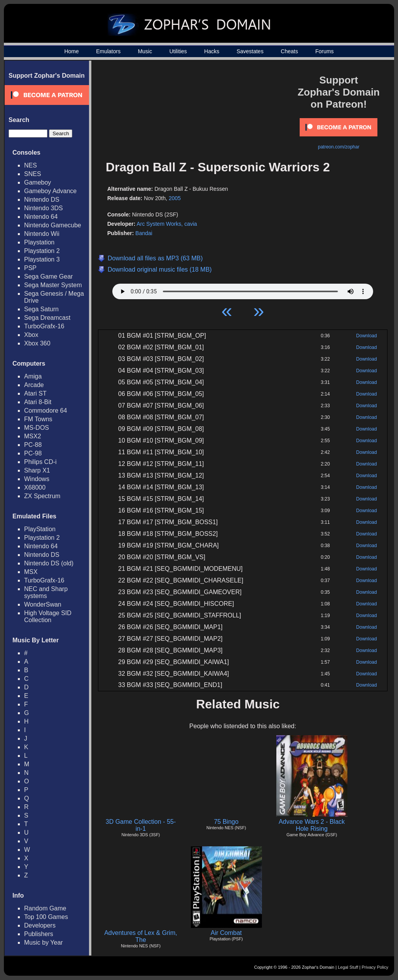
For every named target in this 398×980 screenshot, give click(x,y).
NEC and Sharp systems (46, 592)
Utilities (178, 51)
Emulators (108, 51)
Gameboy (38, 182)
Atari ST (35, 393)
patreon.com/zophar (339, 147)
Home (71, 51)
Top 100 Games (46, 917)
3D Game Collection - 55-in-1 (141, 825)
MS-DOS (37, 428)
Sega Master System (53, 285)
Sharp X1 (37, 470)
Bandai (144, 233)
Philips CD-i (40, 462)
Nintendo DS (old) (49, 563)
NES (31, 165)
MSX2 (33, 436)
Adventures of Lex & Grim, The (141, 936)
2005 (175, 198)
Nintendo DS (42, 200)
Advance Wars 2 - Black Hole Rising (312, 825)
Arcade (34, 385)
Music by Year (44, 943)
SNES (33, 174)
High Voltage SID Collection (48, 616)
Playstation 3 (42, 259)
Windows (37, 479)
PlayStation (40, 529)
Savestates (250, 51)
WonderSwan (43, 604)
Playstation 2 (42, 251)
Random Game (45, 908)
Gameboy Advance (50, 191)
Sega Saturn (41, 309)
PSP (30, 268)
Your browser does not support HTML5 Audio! (243, 289)
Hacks (212, 51)
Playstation (39, 242)
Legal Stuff (348, 967)
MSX (31, 572)
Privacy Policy (375, 967)
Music (145, 51)
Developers (40, 925)
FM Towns (38, 419)
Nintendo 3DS (44, 208)
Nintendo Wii (42, 234)
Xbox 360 (37, 343)
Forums (324, 51)
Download (366, 336)
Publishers (39, 934)
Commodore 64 (45, 411)
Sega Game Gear (48, 276)
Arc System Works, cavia (167, 224)
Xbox (31, 335)
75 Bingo (226, 822)
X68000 (35, 487)
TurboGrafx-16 (44, 326)
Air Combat (226, 933)
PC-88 (33, 445)
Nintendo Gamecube (53, 225)
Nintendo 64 (41, 217)
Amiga (33, 376)
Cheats (289, 51)
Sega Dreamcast (47, 318)
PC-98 (33, 453)
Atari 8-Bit (38, 402)
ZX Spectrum (42, 496)
